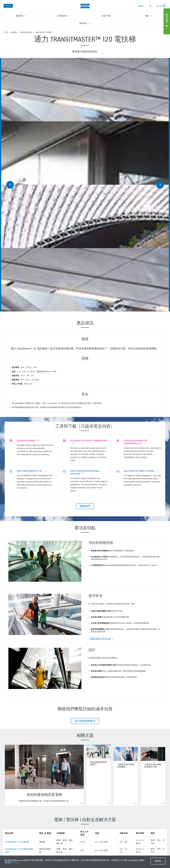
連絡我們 (141, 6)
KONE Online (8, 6)
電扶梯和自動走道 (26, 32)
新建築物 (14, 32)
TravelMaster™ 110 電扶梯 (17, 842)
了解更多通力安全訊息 (100, 639)
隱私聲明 (14, 862)
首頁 (6, 32)
